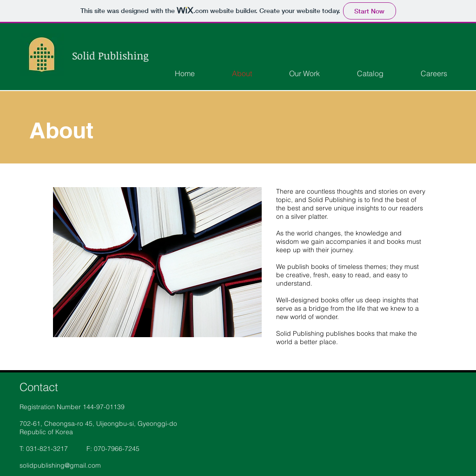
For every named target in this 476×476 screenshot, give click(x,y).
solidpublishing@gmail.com (60, 465)
